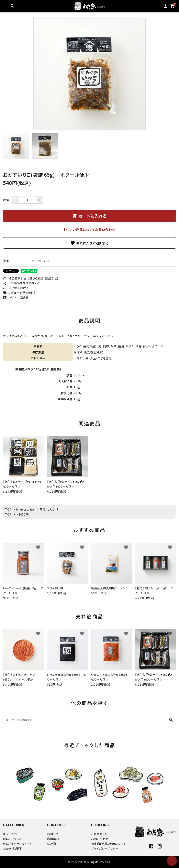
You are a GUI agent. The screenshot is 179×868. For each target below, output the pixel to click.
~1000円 (23, 514)
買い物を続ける (16, 288)
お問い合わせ (100, 839)
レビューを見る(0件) (19, 293)
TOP (8, 509)
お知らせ (53, 834)
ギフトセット (11, 834)
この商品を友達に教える (21, 283)
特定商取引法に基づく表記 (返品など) (31, 278)
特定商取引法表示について (109, 844)
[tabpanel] (89, 74)
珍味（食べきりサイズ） (17, 844)
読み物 (52, 844)
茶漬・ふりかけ (49, 509)
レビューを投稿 (16, 297)
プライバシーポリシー (105, 848)
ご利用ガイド (99, 834)
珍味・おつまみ (26, 509)
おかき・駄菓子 (13, 848)
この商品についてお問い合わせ (90, 230)
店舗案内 (53, 839)
